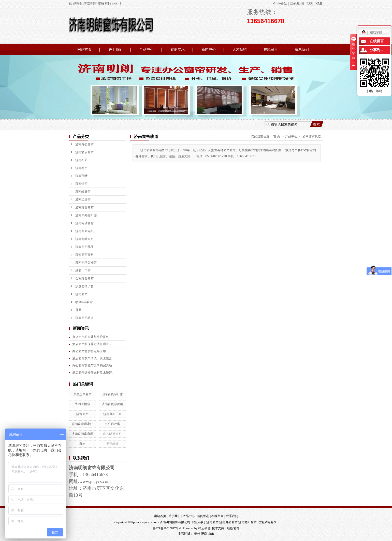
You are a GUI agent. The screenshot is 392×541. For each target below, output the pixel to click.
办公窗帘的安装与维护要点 (91, 337)
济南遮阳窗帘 (248, 522)
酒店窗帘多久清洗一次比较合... (93, 358)
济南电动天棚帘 (86, 263)
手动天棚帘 (82, 404)
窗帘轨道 (112, 444)
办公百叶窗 (112, 424)
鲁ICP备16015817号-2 (167, 528)
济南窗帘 (81, 294)
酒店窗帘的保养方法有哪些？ (92, 344)
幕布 (82, 444)
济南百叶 (81, 176)
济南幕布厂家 (112, 414)
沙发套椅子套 (84, 286)
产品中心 (147, 49)
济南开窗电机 (84, 231)
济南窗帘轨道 (84, 318)
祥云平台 (204, 528)
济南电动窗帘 (84, 239)
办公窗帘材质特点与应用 (89, 351)
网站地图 (297, 4)
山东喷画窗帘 (112, 434)
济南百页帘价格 (112, 404)
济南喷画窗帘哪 (82, 434)
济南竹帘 (81, 184)
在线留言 (271, 49)
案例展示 (178, 49)
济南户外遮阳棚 (86, 215)
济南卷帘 (81, 168)
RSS (310, 4)
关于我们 (115, 49)
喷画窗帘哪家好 (82, 424)
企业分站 (280, 4)
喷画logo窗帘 (84, 302)
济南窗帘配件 (84, 247)
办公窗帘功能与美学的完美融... (93, 365)
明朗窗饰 (233, 528)
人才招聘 (240, 49)
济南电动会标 (84, 223)
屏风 (78, 310)
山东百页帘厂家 (112, 394)
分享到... (376, 50)
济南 (204, 534)
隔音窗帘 (82, 414)
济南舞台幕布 (84, 207)
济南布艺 (81, 160)
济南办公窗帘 (84, 144)
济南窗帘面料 (84, 255)
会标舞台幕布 (84, 278)
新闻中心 (209, 49)
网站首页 (84, 49)
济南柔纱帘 (83, 200)
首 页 (277, 136)
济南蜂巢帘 (83, 192)
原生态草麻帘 (82, 394)
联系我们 (302, 49)
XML (319, 4)
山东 (211, 534)
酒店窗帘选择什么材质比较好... (93, 373)
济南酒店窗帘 (84, 152)
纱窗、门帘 (83, 270)
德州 (197, 534)
